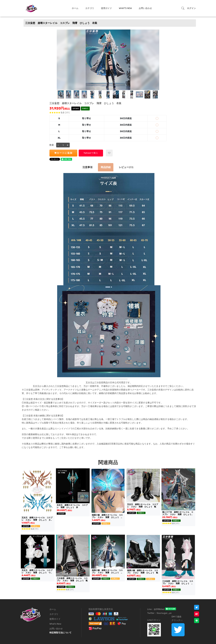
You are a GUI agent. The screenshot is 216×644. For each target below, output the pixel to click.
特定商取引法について (60, 633)
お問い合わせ (145, 8)
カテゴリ (90, 8)
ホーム (75, 8)
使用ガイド (106, 8)
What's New (125, 8)
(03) (126, 167)
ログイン (191, 8)
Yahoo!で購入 (91, 153)
